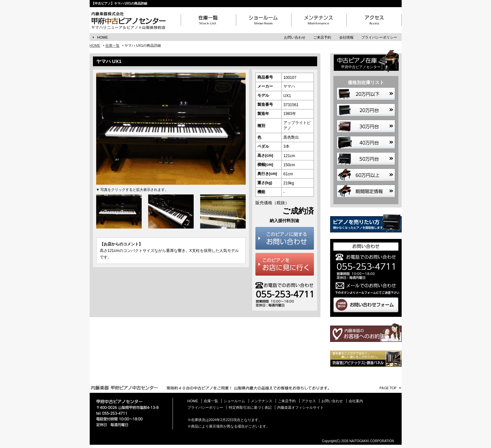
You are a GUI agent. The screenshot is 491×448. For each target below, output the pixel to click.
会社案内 (356, 401)
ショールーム (234, 401)
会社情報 (346, 37)
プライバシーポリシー (379, 37)
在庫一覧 (112, 45)
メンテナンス (262, 401)
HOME (103, 37)
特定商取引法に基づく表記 (250, 407)
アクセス (309, 401)
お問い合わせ (295, 37)
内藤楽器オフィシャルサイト (300, 407)
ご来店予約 (322, 37)
